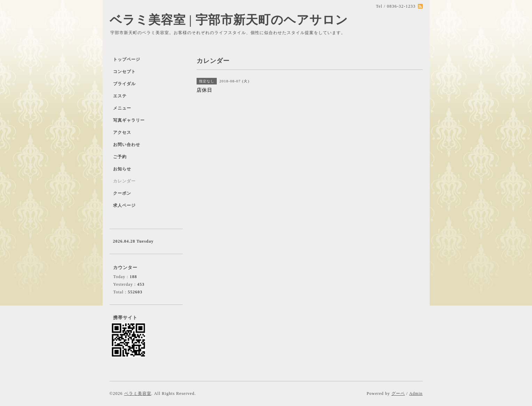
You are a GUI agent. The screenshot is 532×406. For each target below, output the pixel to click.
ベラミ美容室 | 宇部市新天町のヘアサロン (229, 20)
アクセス (122, 132)
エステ (120, 96)
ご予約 (120, 157)
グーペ (398, 393)
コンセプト (124, 72)
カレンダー (124, 181)
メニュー (122, 108)
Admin (416, 393)
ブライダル (124, 84)
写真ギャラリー (129, 120)
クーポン (122, 193)
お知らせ (122, 169)
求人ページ (124, 205)
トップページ (127, 59)
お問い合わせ (127, 145)
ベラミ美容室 (138, 393)
